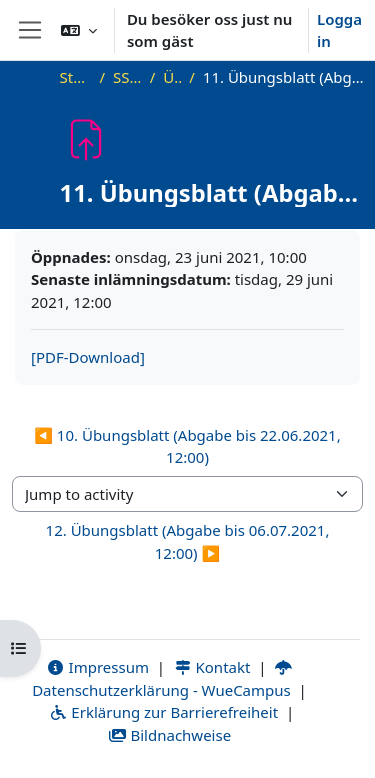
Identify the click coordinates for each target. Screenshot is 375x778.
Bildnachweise (169, 735)
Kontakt (212, 667)
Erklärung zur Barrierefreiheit (163, 712)
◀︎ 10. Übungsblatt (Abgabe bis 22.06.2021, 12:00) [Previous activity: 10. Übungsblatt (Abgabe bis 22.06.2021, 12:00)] (187, 446)
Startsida (76, 77)
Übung (172, 77)
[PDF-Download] (88, 357)
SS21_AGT (127, 77)
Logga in (339, 30)
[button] (79, 30)
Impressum (97, 667)
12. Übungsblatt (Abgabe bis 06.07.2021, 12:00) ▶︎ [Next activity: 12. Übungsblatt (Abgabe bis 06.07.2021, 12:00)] (188, 541)
